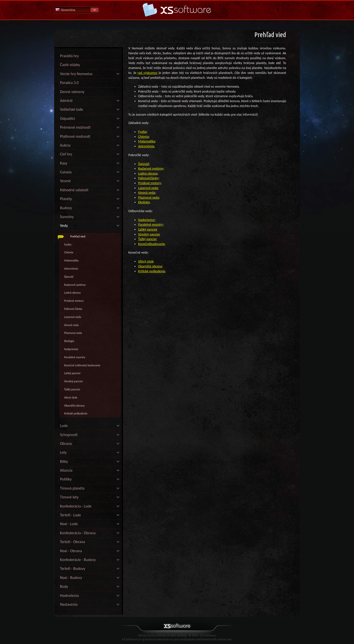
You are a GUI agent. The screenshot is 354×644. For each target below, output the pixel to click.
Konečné (144, 244)
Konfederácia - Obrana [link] (78, 533)
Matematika (71, 260)
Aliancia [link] (66, 470)
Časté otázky (70, 65)
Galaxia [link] (66, 172)
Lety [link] (63, 452)
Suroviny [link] (67, 217)
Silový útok (71, 397)
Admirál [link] (66, 101)
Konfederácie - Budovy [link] (78, 560)
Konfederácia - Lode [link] (76, 506)
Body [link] (64, 586)
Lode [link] (64, 426)
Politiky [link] (66, 479)
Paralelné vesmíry (75, 357)
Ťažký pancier (72, 389)
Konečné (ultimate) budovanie (82, 365)
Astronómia (71, 269)
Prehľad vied (78, 236)
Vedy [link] (64, 226)
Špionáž (69, 277)
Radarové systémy (75, 285)
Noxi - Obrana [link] (71, 551)
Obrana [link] (66, 444)
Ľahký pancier (72, 373)
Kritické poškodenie (76, 413)
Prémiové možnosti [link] (75, 127)
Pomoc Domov (177, 10)
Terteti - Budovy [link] (73, 569)
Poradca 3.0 (69, 83)
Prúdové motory (74, 301)
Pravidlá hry (69, 56)
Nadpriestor (71, 349)
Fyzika (68, 245)
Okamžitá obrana (74, 406)
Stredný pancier (74, 381)
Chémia (69, 252)
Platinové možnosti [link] (75, 136)
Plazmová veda (73, 333)
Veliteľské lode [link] (72, 109)
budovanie (158, 244)
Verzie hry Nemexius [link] (76, 74)
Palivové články (73, 309)
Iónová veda (71, 325)
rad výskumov (147, 73)
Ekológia (69, 341)
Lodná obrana (72, 293)
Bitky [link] (64, 461)
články (154, 178)
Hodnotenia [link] (69, 596)
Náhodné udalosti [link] (74, 190)
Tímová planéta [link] (72, 488)
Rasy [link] (64, 163)
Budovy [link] (66, 208)
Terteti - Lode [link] (71, 515)
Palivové (144, 178)
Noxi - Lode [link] (69, 524)
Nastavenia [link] (69, 604)
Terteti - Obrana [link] (73, 542)
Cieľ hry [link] (66, 154)
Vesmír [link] (66, 181)
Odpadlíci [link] (67, 118)
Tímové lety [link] (69, 497)
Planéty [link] (66, 199)
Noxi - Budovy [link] (71, 578)
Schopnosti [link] (69, 435)
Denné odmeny (72, 92)
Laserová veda (73, 317)
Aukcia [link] (65, 145)
